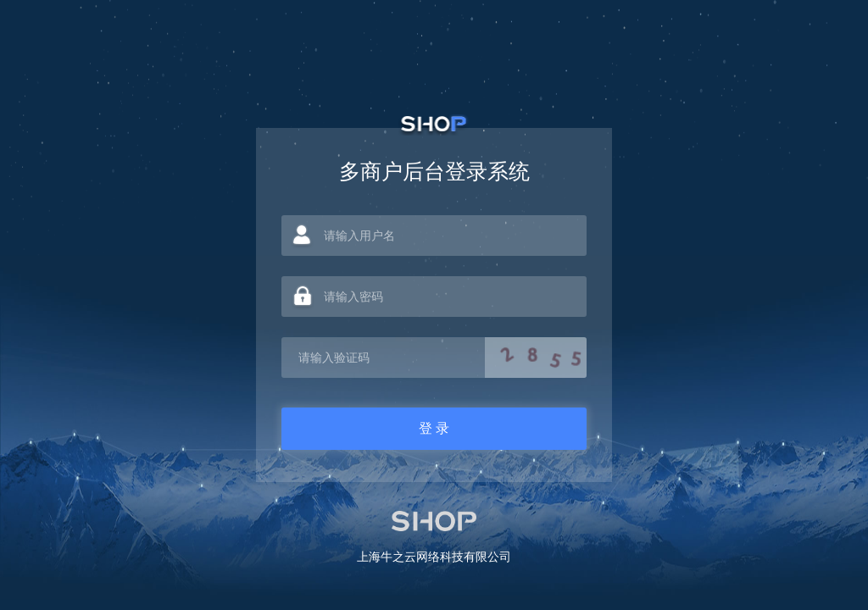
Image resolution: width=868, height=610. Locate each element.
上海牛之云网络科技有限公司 (434, 557)
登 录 (434, 428)
